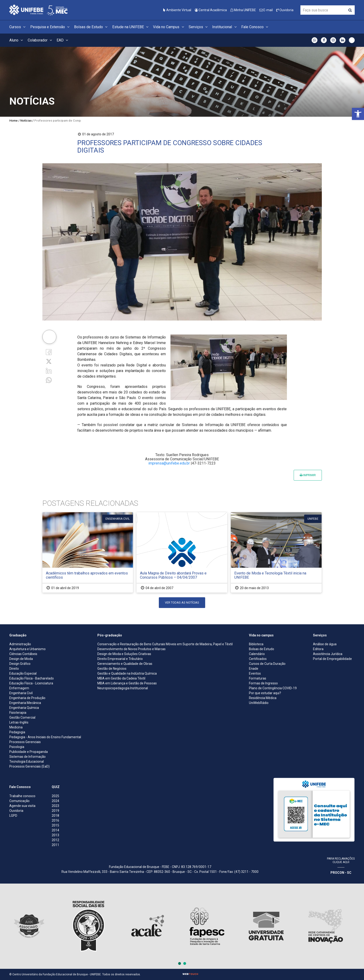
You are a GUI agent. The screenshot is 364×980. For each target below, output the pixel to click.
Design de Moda (21, 659)
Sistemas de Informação (27, 757)
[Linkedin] (49, 370)
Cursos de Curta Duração (267, 664)
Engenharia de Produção (27, 698)
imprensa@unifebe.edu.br (169, 463)
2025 (55, 796)
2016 (55, 820)
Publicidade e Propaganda (29, 752)
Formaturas (258, 678)
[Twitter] (49, 361)
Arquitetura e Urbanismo (27, 649)
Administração (20, 644)
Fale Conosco (255, 27)
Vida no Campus (169, 27)
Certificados (258, 659)
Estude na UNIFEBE (131, 27)
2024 (55, 801)
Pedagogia (17, 732)
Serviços (199, 27)
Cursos (18, 27)
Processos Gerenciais (25, 742)
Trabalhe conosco (22, 796)
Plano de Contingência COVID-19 (273, 688)
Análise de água (325, 644)
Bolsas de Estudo (91, 27)
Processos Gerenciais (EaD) (29, 766)
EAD (63, 40)
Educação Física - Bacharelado (32, 678)
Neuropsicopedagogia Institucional (123, 688)
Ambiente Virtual (177, 10)
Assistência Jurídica (328, 654)
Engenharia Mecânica (25, 703)
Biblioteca (256, 644)
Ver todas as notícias (182, 603)
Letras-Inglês (19, 722)
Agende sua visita (22, 806)
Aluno (17, 40)
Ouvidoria (285, 10)
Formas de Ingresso (263, 683)
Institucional (225, 27)
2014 (55, 830)
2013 (55, 835)
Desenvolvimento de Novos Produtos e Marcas (131, 649)
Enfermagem (19, 688)
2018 (55, 816)
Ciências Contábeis (23, 654)
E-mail (266, 10)
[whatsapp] (49, 380)
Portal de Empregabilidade (332, 659)
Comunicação (19, 801)
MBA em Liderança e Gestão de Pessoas (127, 683)
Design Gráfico (20, 664)
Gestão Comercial (22, 717)
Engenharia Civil (21, 693)
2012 (55, 840)
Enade (254, 669)
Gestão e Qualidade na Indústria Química (127, 673)
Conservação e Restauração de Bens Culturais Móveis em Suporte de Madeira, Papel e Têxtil (165, 644)
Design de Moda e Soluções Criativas (124, 654)
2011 (55, 845)
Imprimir (308, 475)
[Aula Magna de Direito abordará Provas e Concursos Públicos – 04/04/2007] (182, 552)
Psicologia (17, 747)
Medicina (16, 727)
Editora (318, 649)
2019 (55, 811)
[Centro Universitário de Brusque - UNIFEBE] (38, 10)
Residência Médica (263, 698)
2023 (55, 806)
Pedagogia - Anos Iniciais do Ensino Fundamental (45, 737)
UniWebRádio (259, 703)
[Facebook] (49, 352)
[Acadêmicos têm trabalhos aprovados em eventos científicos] (88, 552)
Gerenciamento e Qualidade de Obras (125, 664)
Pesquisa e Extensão (51, 27)
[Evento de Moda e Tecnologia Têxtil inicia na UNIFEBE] (276, 552)
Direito (14, 669)
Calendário (257, 654)
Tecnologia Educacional (27, 761)
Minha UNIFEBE (243, 10)
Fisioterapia (18, 713)
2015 (55, 825)
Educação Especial (23, 673)
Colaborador (41, 40)
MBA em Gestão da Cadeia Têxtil (121, 678)
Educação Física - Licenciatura (31, 683)
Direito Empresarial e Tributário (120, 659)
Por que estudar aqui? (265, 693)
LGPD (13, 816)
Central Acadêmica (211, 10)
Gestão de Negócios (112, 669)
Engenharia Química (24, 708)
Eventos (255, 673)
